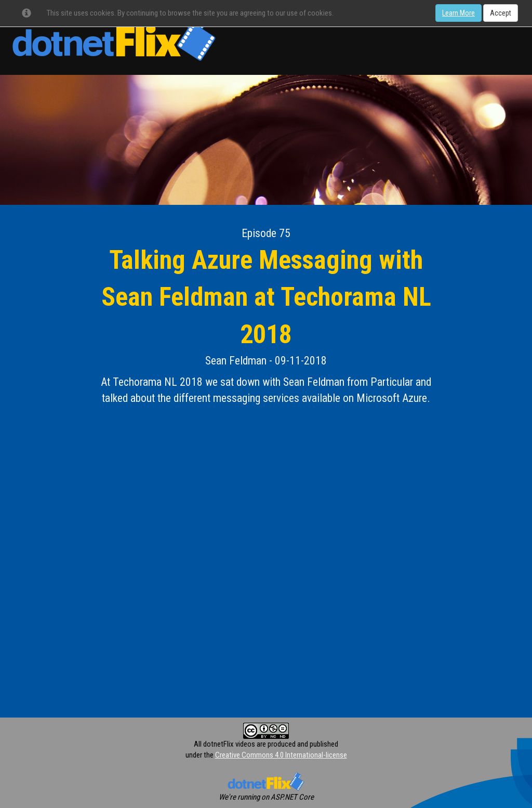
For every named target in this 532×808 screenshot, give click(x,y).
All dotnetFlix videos (224, 744)
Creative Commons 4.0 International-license (281, 755)
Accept (501, 13)
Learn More (458, 13)
